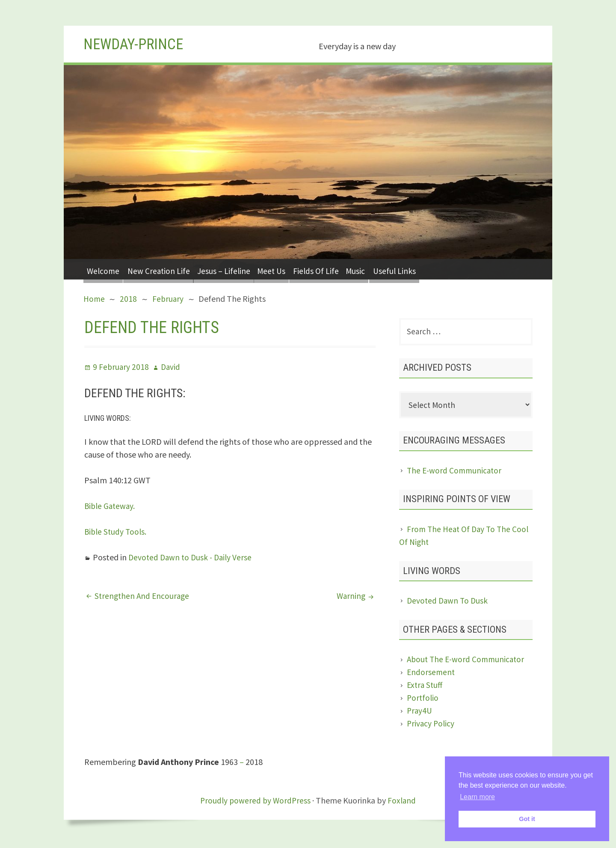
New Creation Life (166, 269)
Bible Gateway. (111, 506)
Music (385, 269)
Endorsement (431, 674)
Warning (350, 596)
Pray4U (420, 713)
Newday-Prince (138, 44)
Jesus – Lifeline (237, 269)
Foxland (403, 803)
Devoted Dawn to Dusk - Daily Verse (192, 557)
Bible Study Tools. (117, 531)
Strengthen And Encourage (143, 596)
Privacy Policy (431, 726)
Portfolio (423, 700)
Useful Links (428, 269)
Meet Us (290, 269)
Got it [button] (527, 819)
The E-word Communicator (456, 473)
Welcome (105, 269)
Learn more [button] (477, 797)
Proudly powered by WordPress (255, 803)
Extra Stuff (426, 687)
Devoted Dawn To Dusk (449, 603)
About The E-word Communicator (468, 662)
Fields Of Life (340, 269)
